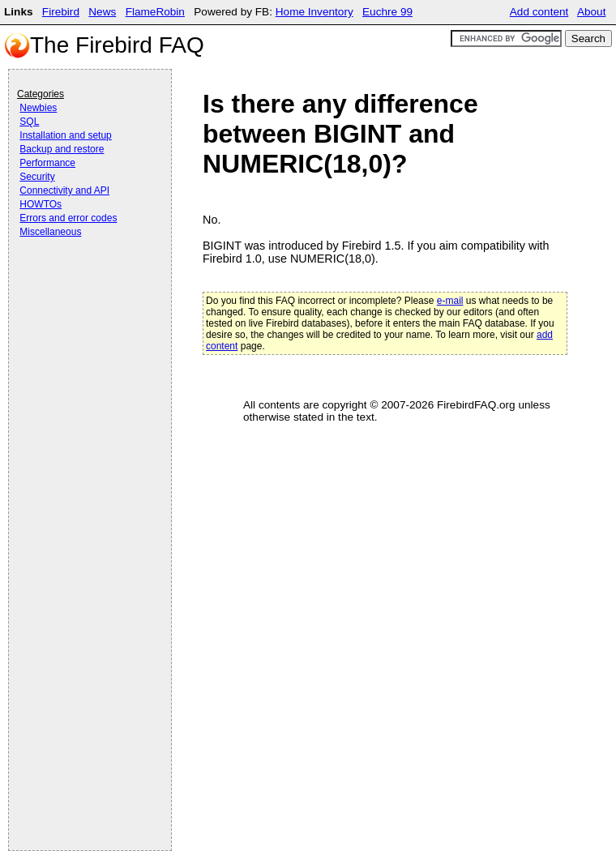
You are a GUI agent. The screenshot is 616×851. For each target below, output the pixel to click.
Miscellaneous (50, 232)
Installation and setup (65, 135)
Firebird (61, 12)
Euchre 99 (387, 12)
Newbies (38, 108)
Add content (539, 12)
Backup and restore (62, 149)
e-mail (450, 301)
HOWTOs (41, 204)
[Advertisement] (82, 285)
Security (37, 177)
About (592, 12)
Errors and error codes (68, 218)
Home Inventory (314, 12)
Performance (47, 163)
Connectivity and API (64, 190)
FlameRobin (155, 12)
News (102, 12)
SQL (29, 122)
